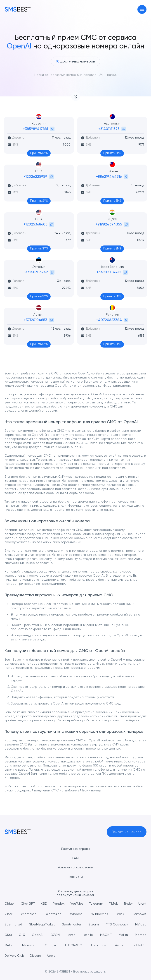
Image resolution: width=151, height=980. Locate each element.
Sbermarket (13, 924)
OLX (22, 935)
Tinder (128, 903)
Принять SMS (39, 153)
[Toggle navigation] (142, 9)
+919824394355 (109, 224)
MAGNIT (106, 935)
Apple (51, 956)
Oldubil (10, 903)
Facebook (99, 945)
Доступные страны (75, 849)
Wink (120, 914)
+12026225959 (35, 176)
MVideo (141, 924)
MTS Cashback (117, 924)
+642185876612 (109, 272)
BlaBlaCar (139, 945)
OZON (55, 935)
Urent (142, 903)
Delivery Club (14, 956)
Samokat (140, 914)
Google (51, 945)
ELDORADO (74, 945)
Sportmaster (72, 924)
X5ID (44, 903)
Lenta (71, 935)
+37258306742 (35, 272)
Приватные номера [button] (127, 832)
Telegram (96, 903)
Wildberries (100, 914)
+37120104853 (35, 320)
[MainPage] (18, 9)
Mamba (141, 935)
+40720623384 (109, 320)
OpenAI (38, 935)
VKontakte (29, 914)
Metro (9, 945)
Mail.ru (123, 935)
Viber (8, 914)
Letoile (88, 935)
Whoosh (76, 914)
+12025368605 (35, 224)
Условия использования (75, 867)
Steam (94, 924)
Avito (119, 945)
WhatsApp (53, 914)
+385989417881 (35, 129)
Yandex (59, 903)
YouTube (77, 903)
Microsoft (29, 945)
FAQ (75, 858)
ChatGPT (28, 903)
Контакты (76, 877)
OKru (8, 935)
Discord (35, 956)
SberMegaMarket (42, 924)
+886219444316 (109, 176)
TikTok (113, 903)
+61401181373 (109, 129)
